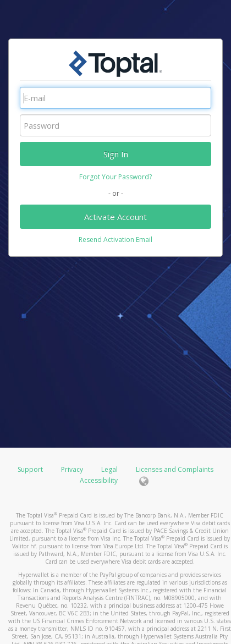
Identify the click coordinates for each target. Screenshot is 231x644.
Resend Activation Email (116, 240)
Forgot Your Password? (116, 177)
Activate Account (116, 217)
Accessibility (99, 480)
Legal (109, 469)
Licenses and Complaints (175, 469)
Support (30, 469)
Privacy (72, 469)
